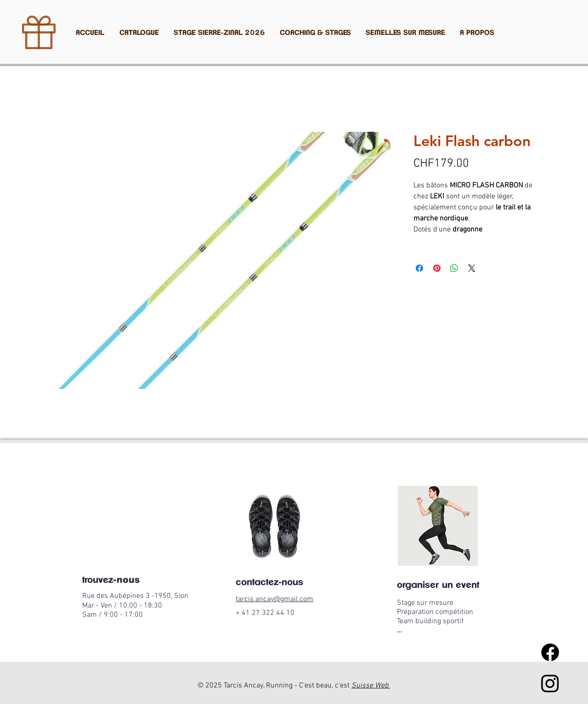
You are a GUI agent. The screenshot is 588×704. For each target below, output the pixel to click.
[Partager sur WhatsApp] (454, 268)
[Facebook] (550, 652)
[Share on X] (472, 268)
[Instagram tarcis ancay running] (550, 683)
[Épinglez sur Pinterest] (437, 268)
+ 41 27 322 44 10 (265, 613)
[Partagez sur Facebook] (419, 268)
